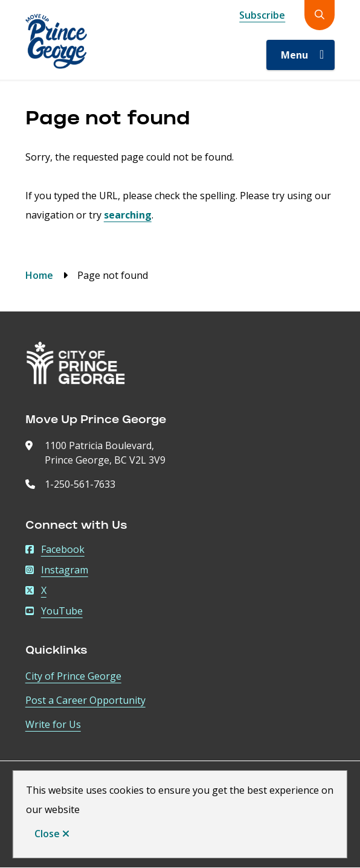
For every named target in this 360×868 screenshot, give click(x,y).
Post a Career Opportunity (85, 700)
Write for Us (53, 724)
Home (39, 275)
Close (47, 834)
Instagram (57, 570)
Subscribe (262, 15)
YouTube (54, 611)
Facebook (55, 549)
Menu (294, 55)
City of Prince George (73, 676)
